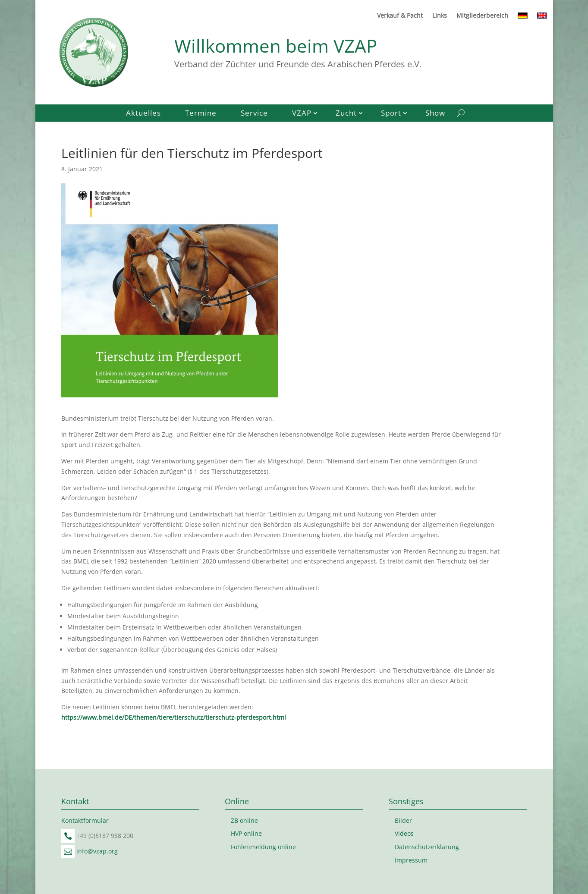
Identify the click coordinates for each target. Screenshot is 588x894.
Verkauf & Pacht (400, 16)
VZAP (302, 114)
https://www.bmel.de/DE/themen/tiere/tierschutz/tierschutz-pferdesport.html (174, 717)
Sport (391, 114)
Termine (201, 114)
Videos (404, 833)
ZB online (244, 820)
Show (435, 114)
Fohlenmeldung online (263, 847)
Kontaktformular (85, 820)
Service (254, 114)
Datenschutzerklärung (427, 847)
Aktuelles (143, 114)
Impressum (411, 860)
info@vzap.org (97, 851)
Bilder (403, 820)
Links (440, 16)
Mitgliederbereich (482, 16)
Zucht (346, 114)
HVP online (246, 833)
